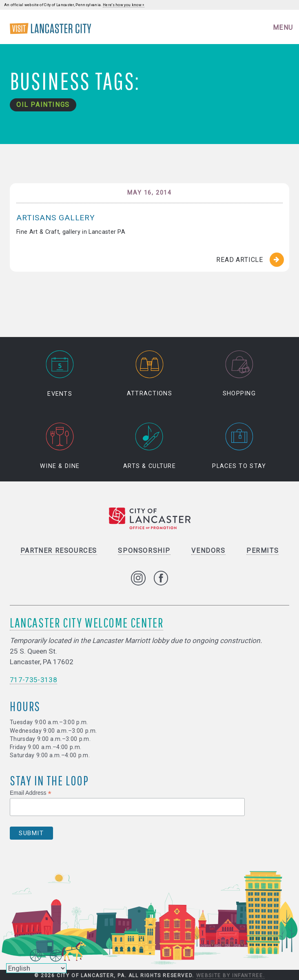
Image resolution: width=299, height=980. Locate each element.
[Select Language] (36, 968)
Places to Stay (239, 446)
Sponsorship (144, 551)
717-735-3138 (33, 680)
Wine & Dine (60, 446)
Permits (262, 551)
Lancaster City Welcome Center (86, 622)
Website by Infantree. (231, 976)
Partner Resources (59, 551)
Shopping (239, 374)
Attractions (149, 374)
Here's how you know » (124, 5)
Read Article (240, 260)
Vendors (208, 551)
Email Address (31, 793)
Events (60, 374)
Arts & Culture (149, 446)
